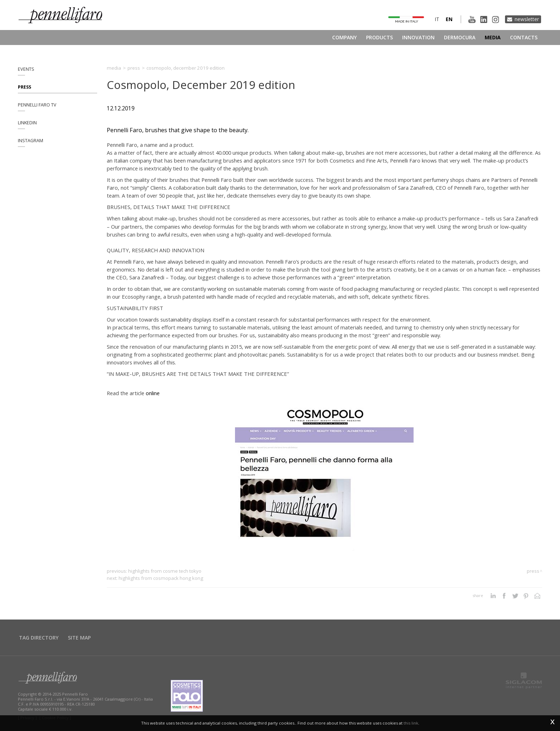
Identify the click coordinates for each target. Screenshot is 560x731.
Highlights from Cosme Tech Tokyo (165, 571)
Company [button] (344, 37)
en (449, 19)
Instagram (31, 141)
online (153, 393)
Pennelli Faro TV (37, 105)
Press (24, 87)
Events (26, 69)
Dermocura (460, 37)
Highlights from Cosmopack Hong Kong (161, 578)
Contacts (524, 37)
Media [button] (493, 37)
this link (411, 723)
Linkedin (27, 123)
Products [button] (379, 37)
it (437, 19)
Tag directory (39, 638)
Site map (79, 638)
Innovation (418, 37)
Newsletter (527, 19)
